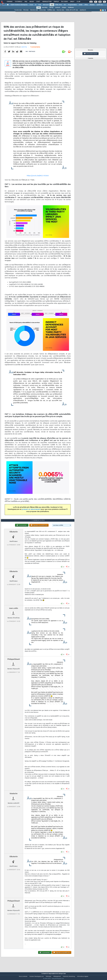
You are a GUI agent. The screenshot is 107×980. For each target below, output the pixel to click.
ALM (40, 5)
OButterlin (14, 536)
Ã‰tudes (64, 2)
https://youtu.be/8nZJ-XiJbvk (38, 177)
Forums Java (18, 10)
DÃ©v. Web (58, 5)
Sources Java (60, 10)
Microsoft (46, 5)
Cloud (31, 5)
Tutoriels (18, 2)
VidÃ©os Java (51, 10)
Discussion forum (90, 54)
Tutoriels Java (34, 10)
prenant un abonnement (31, 511)
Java (52, 5)
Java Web (45, 8)
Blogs (32, 2)
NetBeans (71, 8)
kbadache (14, 797)
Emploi (56, 2)
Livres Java (42, 10)
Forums (10, 2)
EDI (65, 5)
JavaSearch (83, 10)
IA (36, 5)
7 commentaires (35, 48)
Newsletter (47, 2)
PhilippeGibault (14, 663)
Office (86, 5)
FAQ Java (26, 10)
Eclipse (64, 8)
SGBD (81, 5)
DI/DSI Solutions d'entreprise (19, 5)
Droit (72, 2)
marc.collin (14, 612)
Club (78, 2)
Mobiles (92, 5)
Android (58, 8)
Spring (51, 8)
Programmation (72, 5)
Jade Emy (24, 48)
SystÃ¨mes (100, 5)
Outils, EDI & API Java (72, 10)
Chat (38, 2)
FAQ (26, 2)
